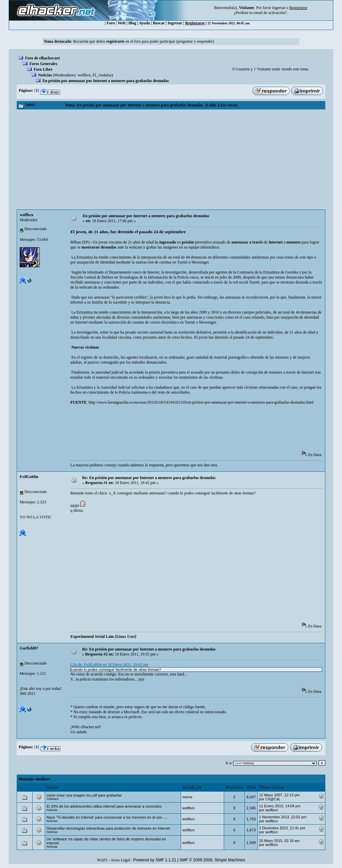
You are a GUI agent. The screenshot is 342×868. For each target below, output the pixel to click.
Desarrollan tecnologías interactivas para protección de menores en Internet (108, 828)
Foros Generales (43, 64)
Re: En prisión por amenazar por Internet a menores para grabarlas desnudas (149, 478)
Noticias (45, 75)
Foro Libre (43, 69)
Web (121, 23)
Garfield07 (29, 648)
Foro (111, 23)
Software (52, 799)
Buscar (159, 23)
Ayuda (144, 23)
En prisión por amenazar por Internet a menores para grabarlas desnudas (106, 81)
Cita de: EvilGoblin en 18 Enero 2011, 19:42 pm (109, 665)
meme (188, 797)
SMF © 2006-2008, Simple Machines (212, 860)
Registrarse (195, 23)
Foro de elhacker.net (42, 58)
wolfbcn (84, 75)
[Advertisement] (171, 159)
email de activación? (270, 13)
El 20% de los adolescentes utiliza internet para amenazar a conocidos (104, 806)
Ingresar (279, 8)
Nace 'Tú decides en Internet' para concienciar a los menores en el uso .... (107, 817)
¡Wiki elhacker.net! (86, 727)
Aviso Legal (120, 860)
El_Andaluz (102, 75)
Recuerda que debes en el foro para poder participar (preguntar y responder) (144, 41)
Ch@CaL (273, 799)
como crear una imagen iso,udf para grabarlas (84, 795)
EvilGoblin (29, 477)
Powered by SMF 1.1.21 (155, 860)
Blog (132, 23)
